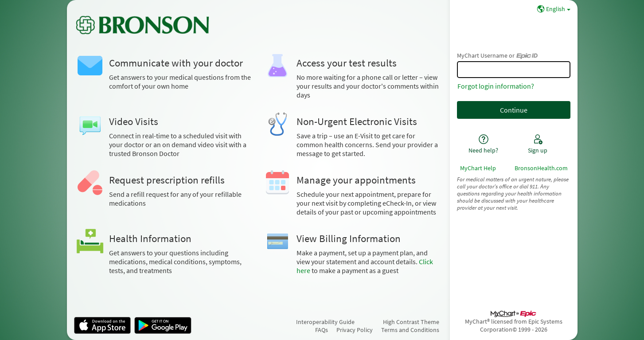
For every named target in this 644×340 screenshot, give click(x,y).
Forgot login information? (496, 86)
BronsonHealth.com (541, 168)
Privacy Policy (355, 330)
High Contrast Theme (411, 322)
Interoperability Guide (325, 322)
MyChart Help (478, 168)
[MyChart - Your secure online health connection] (142, 25)
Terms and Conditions (410, 330)
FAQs (322, 330)
